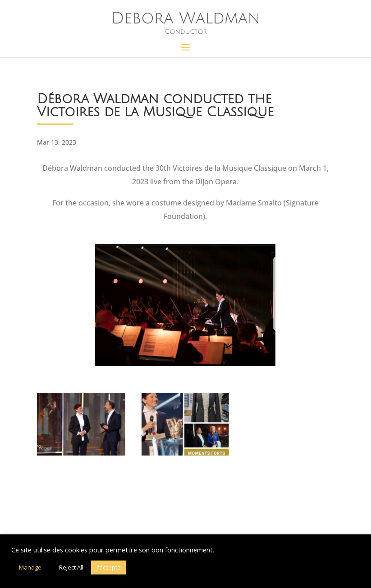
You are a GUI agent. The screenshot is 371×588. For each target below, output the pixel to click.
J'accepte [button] (109, 567)
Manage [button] (30, 567)
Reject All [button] (71, 567)
